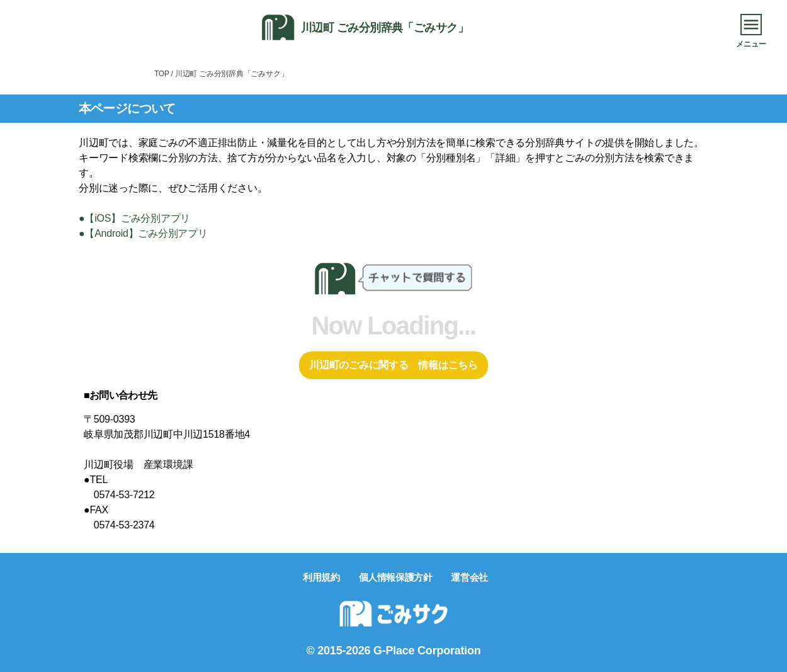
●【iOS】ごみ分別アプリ (134, 218)
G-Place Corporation (427, 651)
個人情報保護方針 (396, 577)
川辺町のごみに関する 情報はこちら (394, 365)
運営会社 (469, 577)
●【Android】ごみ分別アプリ (143, 233)
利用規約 (321, 577)
